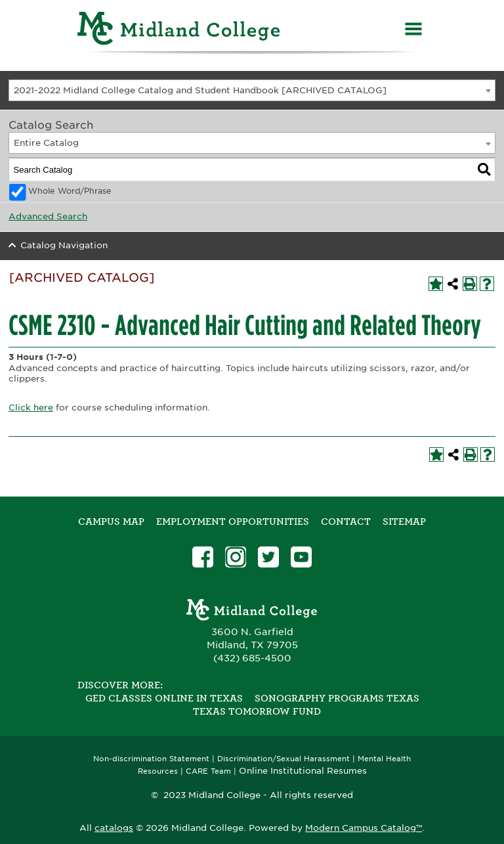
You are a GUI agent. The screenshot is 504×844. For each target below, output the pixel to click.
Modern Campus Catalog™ (364, 828)
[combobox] (252, 90)
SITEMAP (404, 522)
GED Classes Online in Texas (164, 698)
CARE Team (208, 771)
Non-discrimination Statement (151, 759)
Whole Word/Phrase (70, 191)
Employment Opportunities (233, 522)
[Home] (179, 31)
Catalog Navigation (64, 245)
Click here (31, 408)
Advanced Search (48, 216)
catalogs (114, 828)
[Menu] (413, 31)
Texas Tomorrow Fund (257, 711)
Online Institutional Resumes (303, 770)
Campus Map (111, 522)
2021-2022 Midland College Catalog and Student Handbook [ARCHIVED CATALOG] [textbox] (200, 90)
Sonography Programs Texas (337, 698)
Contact (346, 522)
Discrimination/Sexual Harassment (283, 759)
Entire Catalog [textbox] (46, 143)
